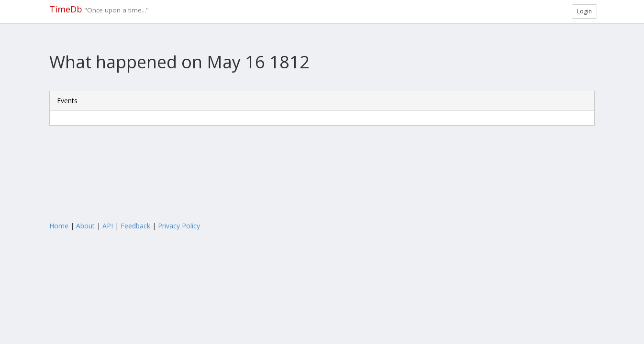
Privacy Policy (179, 226)
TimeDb (66, 9)
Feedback (135, 226)
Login (584, 11)
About (85, 226)
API (108, 226)
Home (59, 226)
